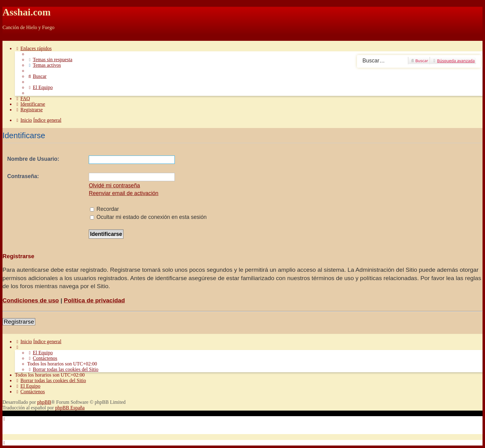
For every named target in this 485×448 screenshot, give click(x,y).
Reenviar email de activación (124, 193)
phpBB (44, 402)
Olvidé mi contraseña (114, 186)
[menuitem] (50, 60)
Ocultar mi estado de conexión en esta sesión (148, 217)
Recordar (104, 209)
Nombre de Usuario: (33, 159)
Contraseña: (23, 176)
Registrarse (19, 322)
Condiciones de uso (31, 300)
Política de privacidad (94, 300)
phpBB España (70, 408)
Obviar (9, 38)
